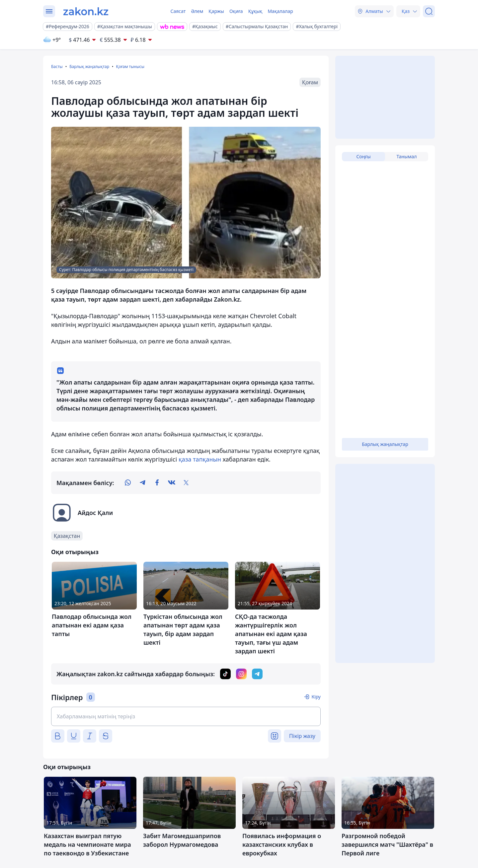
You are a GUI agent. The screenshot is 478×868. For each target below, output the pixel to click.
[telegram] (142, 483)
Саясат (178, 11)
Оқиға (236, 11)
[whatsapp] (128, 483)
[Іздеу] (429, 11)
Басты (57, 67)
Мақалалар (280, 11)
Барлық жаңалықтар (89, 67)
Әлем (197, 11)
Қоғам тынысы (130, 67)
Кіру (316, 697)
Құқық (255, 11)
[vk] (172, 483)
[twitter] (186, 483)
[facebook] (157, 483)
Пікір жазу (302, 736)
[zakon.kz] (86, 11)
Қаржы (216, 11)
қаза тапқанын (201, 459)
